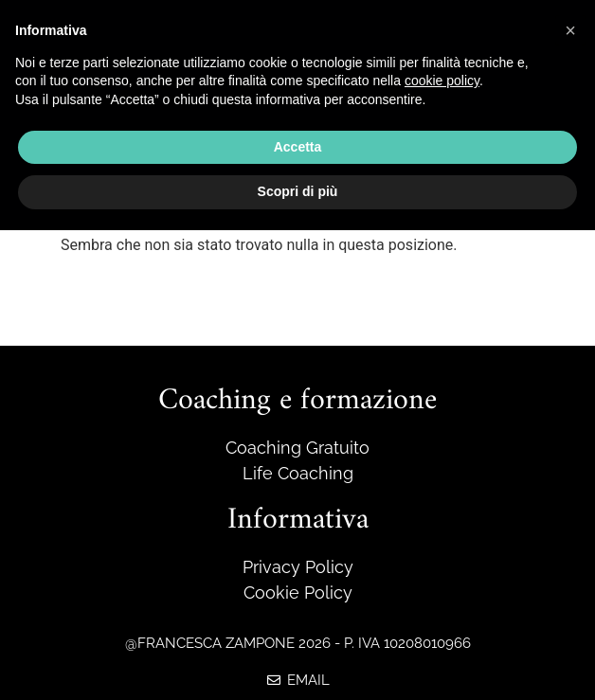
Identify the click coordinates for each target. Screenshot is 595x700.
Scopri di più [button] (298, 191)
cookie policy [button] (442, 81)
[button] (570, 30)
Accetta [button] (298, 147)
